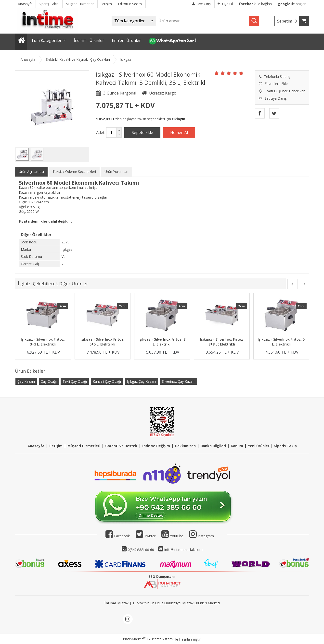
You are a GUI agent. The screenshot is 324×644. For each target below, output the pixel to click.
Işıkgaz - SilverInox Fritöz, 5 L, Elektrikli (281, 342)
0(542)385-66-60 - (143, 550)
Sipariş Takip (285, 446)
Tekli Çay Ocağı (75, 381)
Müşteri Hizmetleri (84, 446)
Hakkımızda (185, 446)
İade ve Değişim (156, 446)
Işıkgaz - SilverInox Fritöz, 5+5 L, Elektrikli (102, 342)
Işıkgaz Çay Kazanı (141, 381)
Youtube (172, 536)
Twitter (146, 536)
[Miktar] (111, 132)
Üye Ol (225, 4)
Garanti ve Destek (121, 446)
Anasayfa (36, 446)
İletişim (56, 446)
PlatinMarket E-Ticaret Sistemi (148, 639)
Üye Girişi (202, 4)
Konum (237, 446)
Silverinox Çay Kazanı (179, 381)
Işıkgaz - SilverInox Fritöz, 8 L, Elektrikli (162, 342)
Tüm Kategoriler (46, 40)
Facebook (118, 536)
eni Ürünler (260, 446)
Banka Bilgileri (213, 446)
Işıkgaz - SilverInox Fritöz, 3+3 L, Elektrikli (43, 342)
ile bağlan (255, 4)
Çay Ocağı (49, 381)
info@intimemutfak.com (183, 550)
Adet (100, 132)
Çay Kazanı (26, 381)
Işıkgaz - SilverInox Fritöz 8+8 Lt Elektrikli (222, 342)
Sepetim (288, 21)
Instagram (206, 536)
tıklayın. (179, 119)
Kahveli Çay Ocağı (107, 381)
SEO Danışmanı (162, 577)
